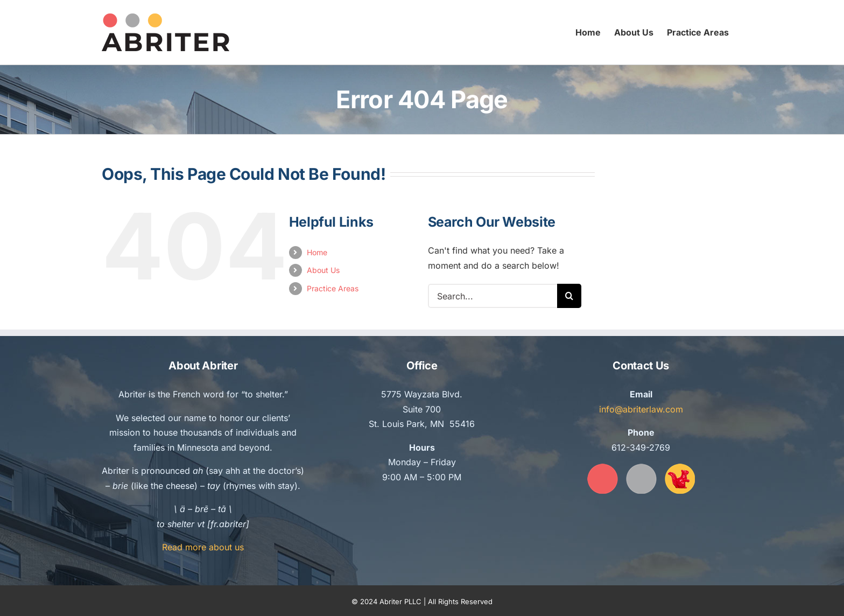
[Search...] (493, 296)
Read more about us (203, 547)
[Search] (569, 296)
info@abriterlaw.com (641, 409)
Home (317, 252)
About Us (323, 270)
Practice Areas (333, 288)
